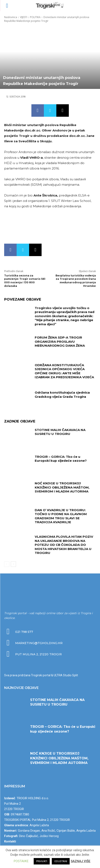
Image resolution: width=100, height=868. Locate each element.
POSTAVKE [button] (21, 861)
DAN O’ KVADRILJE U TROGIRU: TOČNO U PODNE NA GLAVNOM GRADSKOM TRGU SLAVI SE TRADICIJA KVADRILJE (61, 516)
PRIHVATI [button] (42, 861)
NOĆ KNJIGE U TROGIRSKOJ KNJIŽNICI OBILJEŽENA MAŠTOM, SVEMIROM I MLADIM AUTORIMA (62, 487)
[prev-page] (7, 564)
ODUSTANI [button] (61, 861)
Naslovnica (11, 17)
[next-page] (13, 564)
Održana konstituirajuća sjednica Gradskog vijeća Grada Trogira (62, 395)
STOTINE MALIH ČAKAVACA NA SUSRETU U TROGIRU (60, 432)
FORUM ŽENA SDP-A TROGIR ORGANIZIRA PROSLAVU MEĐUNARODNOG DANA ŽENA (60, 341)
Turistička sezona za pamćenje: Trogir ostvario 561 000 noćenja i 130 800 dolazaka (25, 281)
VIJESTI (24, 17)
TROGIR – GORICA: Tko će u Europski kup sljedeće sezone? (61, 459)
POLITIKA (35, 17)
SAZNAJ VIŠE (81, 861)
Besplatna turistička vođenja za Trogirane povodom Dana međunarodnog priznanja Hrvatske (76, 281)
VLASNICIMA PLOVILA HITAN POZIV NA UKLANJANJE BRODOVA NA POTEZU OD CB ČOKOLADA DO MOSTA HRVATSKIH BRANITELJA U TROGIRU (64, 545)
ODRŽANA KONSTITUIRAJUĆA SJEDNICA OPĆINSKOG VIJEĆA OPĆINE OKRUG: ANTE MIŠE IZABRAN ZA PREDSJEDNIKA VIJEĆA (64, 371)
